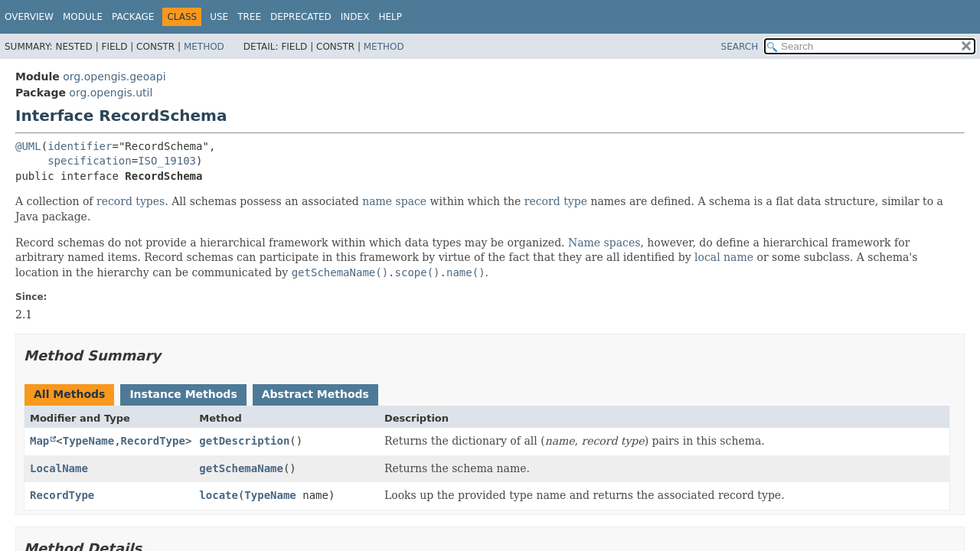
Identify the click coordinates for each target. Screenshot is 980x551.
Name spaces (604, 243)
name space (394, 201)
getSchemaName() (340, 272)
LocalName (59, 468)
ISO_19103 (167, 161)
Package (133, 17)
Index (355, 17)
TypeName (88, 441)
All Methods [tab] (69, 394)
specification (90, 161)
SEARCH (740, 47)
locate (219, 495)
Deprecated (301, 17)
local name (724, 257)
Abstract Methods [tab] (315, 394)
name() (466, 272)
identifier (80, 146)
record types (131, 201)
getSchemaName (241, 468)
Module (83, 17)
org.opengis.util (111, 93)
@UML (28, 146)
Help (390, 17)
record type (556, 201)
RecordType (153, 441)
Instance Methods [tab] (183, 394)
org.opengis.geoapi (114, 77)
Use (219, 17)
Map (39, 441)
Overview (29, 17)
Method (204, 47)
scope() (418, 272)
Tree (249, 17)
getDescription (244, 441)
